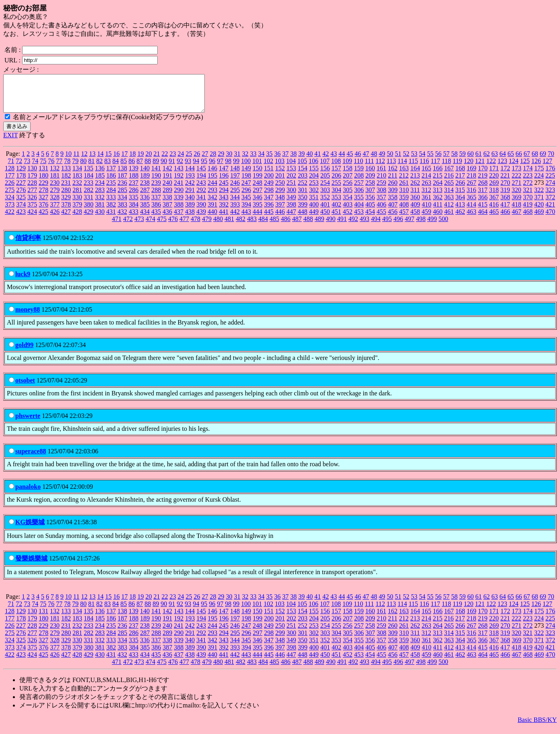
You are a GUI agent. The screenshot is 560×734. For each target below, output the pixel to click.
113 (391, 168)
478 (196, 226)
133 (66, 175)
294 (224, 197)
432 (122, 219)
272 (528, 190)
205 (325, 183)
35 (269, 161)
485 (274, 226)
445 (269, 219)
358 (393, 204)
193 (190, 183)
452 (348, 219)
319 (505, 197)
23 (173, 161)
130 (32, 175)
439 (201, 219)
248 (257, 190)
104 (291, 168)
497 (410, 226)
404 (359, 212)
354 (348, 204)
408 (404, 212)
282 (89, 197)
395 (257, 212)
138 (122, 175)
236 (122, 190)
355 (359, 204)
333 (111, 204)
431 (111, 219)
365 (471, 204)
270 (505, 190)
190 (156, 183)
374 (21, 212)
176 (550, 175)
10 (68, 161)
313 (438, 197)
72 (19, 168)
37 (285, 161)
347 (269, 204)
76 (51, 168)
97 (220, 168)
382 (111, 212)
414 (471, 212)
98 (228, 168)
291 (190, 197)
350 (303, 204)
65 (511, 161)
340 (190, 204)
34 (261, 161)
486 (286, 226)
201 (280, 183)
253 (314, 190)
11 (76, 161)
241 (179, 190)
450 (325, 219)
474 (150, 226)
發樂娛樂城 (31, 565)
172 (505, 175)
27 (205, 161)
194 (201, 183)
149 (246, 175)
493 (364, 226)
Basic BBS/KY (537, 727)
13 (92, 161)
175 (539, 175)
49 (382, 161)
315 (460, 197)
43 (334, 161)
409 (415, 212)
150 (257, 175)
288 (156, 197)
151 (269, 175)
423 (21, 219)
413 (460, 212)
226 (10, 190)
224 (539, 183)
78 (67, 168)
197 (235, 183)
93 (188, 168)
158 (348, 175)
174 (528, 175)
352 (325, 204)
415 (483, 212)
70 (551, 161)
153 (291, 175)
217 (460, 183)
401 (325, 212)
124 (514, 168)
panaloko (28, 494)
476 (173, 226)
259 (381, 190)
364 (460, 204)
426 (55, 219)
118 (446, 168)
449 (314, 219)
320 (517, 197)
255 (336, 190)
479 (207, 226)
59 (462, 161)
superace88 (31, 458)
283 (100, 197)
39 (301, 161)
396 (269, 212)
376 (43, 212)
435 (156, 219)
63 (494, 161)
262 (415, 190)
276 (21, 197)
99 (236, 168)
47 (366, 161)
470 (550, 219)
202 (291, 183)
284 (111, 197)
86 (132, 168)
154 (303, 175)
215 (438, 183)
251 (291, 190)
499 (432, 226)
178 (21, 183)
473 (139, 226)
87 (140, 168)
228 (32, 190)
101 (257, 168)
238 (145, 190)
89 (156, 168)
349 (291, 204)
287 (145, 197)
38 (293, 161)
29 (221, 161)
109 (347, 168)
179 (32, 183)
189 (145, 183)
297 (257, 197)
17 (124, 161)
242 (190, 190)
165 (426, 175)
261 (404, 190)
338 (167, 204)
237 (134, 190)
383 (122, 212)
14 (100, 161)
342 (212, 204)
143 (179, 175)
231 (66, 190)
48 (374, 161)
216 (449, 183)
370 (528, 204)
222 (517, 183)
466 (505, 219)
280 (66, 197)
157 (336, 175)
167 (449, 175)
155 (314, 175)
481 (229, 226)
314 (449, 197)
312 (426, 197)
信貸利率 (28, 245)
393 (235, 212)
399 (303, 212)
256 (348, 190)
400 (314, 212)
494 (376, 226)
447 (291, 219)
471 (117, 226)
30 (229, 161)
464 (483, 219)
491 (342, 226)
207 (348, 183)
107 (325, 168)
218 (471, 183)
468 (528, 219)
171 (494, 175)
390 (201, 212)
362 (438, 204)
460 (438, 219)
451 (336, 219)
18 (132, 161)
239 (156, 190)
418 (517, 212)
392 (224, 212)
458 (415, 219)
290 (179, 197)
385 (145, 212)
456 (393, 219)
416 (494, 212)
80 (83, 168)
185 (100, 183)
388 (179, 212)
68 (535, 161)
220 (494, 183)
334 (122, 204)
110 (358, 168)
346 (257, 204)
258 (370, 190)
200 (269, 183)
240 (167, 190)
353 (336, 204)
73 (27, 168)
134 (77, 175)
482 (241, 226)
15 (108, 161)
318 (494, 197)
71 (11, 168)
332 (100, 204)
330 (77, 204)
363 (449, 204)
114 (402, 168)
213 (415, 183)
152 (280, 175)
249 (269, 190)
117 (435, 168)
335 (134, 204)
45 (350, 161)
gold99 (24, 352)
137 (111, 175)
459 (426, 219)
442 (235, 219)
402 (336, 212)
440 (212, 219)
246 (235, 190)
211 (392, 183)
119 (457, 168)
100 (246, 168)
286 (134, 197)
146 (212, 175)
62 (486, 161)
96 (212, 168)
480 (218, 226)
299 (280, 197)
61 (478, 161)
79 (75, 168)
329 (66, 204)
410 (426, 212)
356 (370, 204)
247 (246, 190)
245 (224, 190)
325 (21, 204)
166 (438, 175)
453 (359, 219)
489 (319, 226)
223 (528, 183)
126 (536, 168)
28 (213, 161)
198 (246, 183)
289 (167, 197)
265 (449, 190)
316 (471, 197)
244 (212, 190)
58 (454, 161)
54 (422, 161)
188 (134, 183)
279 (55, 197)
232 (77, 190)
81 (91, 168)
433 (134, 219)
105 (302, 168)
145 (201, 175)
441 (224, 219)
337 (156, 204)
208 (359, 183)
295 (235, 197)
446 (280, 219)
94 (196, 168)
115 (413, 168)
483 (252, 226)
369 (517, 204)
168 (460, 175)
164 (415, 175)
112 (380, 168)
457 (404, 219)
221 (505, 183)
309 (393, 197)
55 (430, 161)
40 (309, 161)
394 (246, 212)
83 (107, 168)
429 (89, 219)
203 (303, 183)
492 (353, 226)
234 (100, 190)
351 (314, 204)
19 (140, 161)
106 (313, 168)
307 (370, 197)
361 (426, 204)
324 (10, 204)
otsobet (25, 388)
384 (134, 212)
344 (235, 204)
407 (393, 212)
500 (443, 226)
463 (471, 219)
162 (393, 175)
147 (224, 175)
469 (539, 219)
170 (483, 175)
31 (237, 161)
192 (179, 183)
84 (115, 168)
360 (415, 204)
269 (494, 190)
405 (370, 212)
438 (190, 219)
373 (10, 212)
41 (317, 161)
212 (404, 183)
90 (164, 168)
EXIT (10, 142)
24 (181, 161)
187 (122, 183)
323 (550, 197)
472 (128, 226)
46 (358, 161)
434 (145, 219)
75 (43, 168)
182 (66, 183)
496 (398, 226)
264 (438, 190)
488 (308, 226)
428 (77, 219)
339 (179, 204)
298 (269, 197)
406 (381, 212)
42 (325, 161)
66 (519, 161)
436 (167, 219)
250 (280, 190)
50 (390, 161)
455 (381, 219)
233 (89, 190)
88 (148, 168)
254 (325, 190)
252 (303, 190)
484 (263, 226)
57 (446, 161)
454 (370, 219)
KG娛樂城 (30, 529)
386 (156, 212)
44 (342, 161)
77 (59, 168)
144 (190, 175)
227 (21, 190)
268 (483, 190)
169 (471, 175)
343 (224, 204)
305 (348, 197)
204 (314, 183)
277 (32, 197)
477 (184, 226)
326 (32, 204)
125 (525, 168)
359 (404, 204)
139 (134, 175)
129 (21, 175)
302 (314, 197)
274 (550, 190)
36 (277, 161)
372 (550, 204)
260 (393, 190)
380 (89, 212)
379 (77, 212)
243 (201, 190)
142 (167, 175)
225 (550, 183)
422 (10, 219)
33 (253, 161)
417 (505, 212)
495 (387, 226)
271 (517, 190)
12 (84, 161)
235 (111, 190)
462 (460, 219)
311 (415, 197)
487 (297, 226)
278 (43, 197)
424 (32, 219)
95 (204, 168)
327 (43, 204)
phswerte (28, 423)
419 (528, 212)
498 (421, 226)
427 (66, 219)
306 (359, 197)
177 (10, 183)
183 (77, 183)
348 (280, 204)
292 (201, 197)
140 (145, 175)
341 (201, 204)
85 (124, 168)
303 (325, 197)
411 (437, 212)
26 (197, 161)
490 (331, 226)
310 (404, 197)
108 (336, 168)
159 (359, 175)
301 (303, 197)
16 (116, 161)
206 (336, 183)
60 (470, 161)
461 (449, 219)
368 (505, 204)
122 (491, 168)
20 (148, 161)
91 (172, 168)
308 (381, 197)
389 (190, 212)
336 (145, 204)
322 (539, 197)
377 (55, 212)
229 (43, 190)
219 (483, 183)
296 (246, 197)
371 (539, 204)
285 (122, 197)
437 (179, 219)
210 (381, 183)
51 (398, 161)
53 (414, 161)
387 (167, 212)
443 (246, 219)
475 (162, 226)
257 (359, 190)
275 (10, 197)
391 (212, 212)
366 (483, 204)
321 (528, 197)
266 (460, 190)
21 (156, 161)
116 (424, 168)
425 (43, 219)
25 (189, 161)
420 (539, 212)
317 (483, 197)
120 (469, 168)
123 (502, 168)
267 (471, 190)
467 (517, 219)
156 (325, 175)
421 (550, 212)
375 (32, 212)
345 (246, 204)
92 (180, 168)
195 (212, 183)
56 (438, 161)
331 (89, 204)
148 (235, 175)
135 (89, 175)
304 (336, 197)
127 (548, 168)
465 (494, 219)
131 (43, 175)
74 (35, 168)
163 (404, 175)
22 (165, 161)
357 (381, 204)
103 (280, 168)
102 (268, 168)
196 (224, 183)
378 (66, 212)
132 (55, 175)
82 (99, 168)
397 (280, 212)
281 (77, 197)
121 (480, 168)
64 (502, 161)
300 (291, 197)
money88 (28, 317)
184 (89, 183)
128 (10, 175)
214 (426, 183)
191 (167, 183)
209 (370, 183)
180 (43, 183)
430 (100, 219)
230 (55, 190)
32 (245, 161)
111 (370, 168)
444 (257, 219)
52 (406, 161)
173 (517, 175)
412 (449, 212)
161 (381, 175)
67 (527, 161)
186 (111, 183)
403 (348, 212)
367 (494, 204)
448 (303, 219)
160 (370, 175)
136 (100, 175)
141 (156, 175)
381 (100, 212)
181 (55, 183)
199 (257, 183)
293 (212, 197)
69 (543, 161)
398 (291, 212)
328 (55, 204)
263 (426, 190)
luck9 (23, 281)
